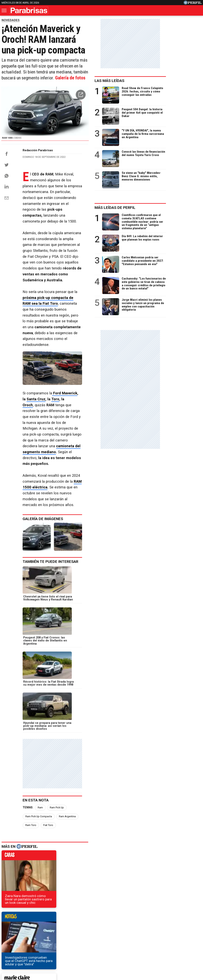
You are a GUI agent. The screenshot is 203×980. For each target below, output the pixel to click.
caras (31, 704)
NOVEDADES (11, 20)
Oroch (28, 380)
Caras (10, 932)
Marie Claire (46, 932)
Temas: (28, 664)
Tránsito (170, 946)
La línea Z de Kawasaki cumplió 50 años (34, 844)
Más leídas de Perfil (150, 208)
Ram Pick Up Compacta (84, 664)
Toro (112, 374)
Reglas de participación (145, 946)
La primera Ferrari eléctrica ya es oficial (35, 852)
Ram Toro (55, 673)
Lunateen (181, 932)
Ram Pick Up (57, 664)
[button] (116, 101)
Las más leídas (145, 81)
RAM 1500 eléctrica (48, 427)
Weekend (101, 932)
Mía (166, 932)
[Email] (7, 225)
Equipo (120, 946)
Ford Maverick (65, 374)
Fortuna (66, 932)
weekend (94, 768)
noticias (94, 704)
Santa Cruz (93, 374)
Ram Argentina (34, 673)
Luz (154, 932)
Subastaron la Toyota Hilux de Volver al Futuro (39, 873)
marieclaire (31, 768)
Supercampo (123, 932)
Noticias (26, 932)
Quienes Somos (60, 946)
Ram (40, 664)
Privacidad (104, 946)
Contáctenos (84, 946)
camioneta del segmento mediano (70, 403)
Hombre (83, 932)
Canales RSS (36, 946)
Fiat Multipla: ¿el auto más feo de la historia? (38, 859)
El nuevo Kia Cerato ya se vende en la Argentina (40, 866)
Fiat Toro (72, 673)
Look (142, 932)
